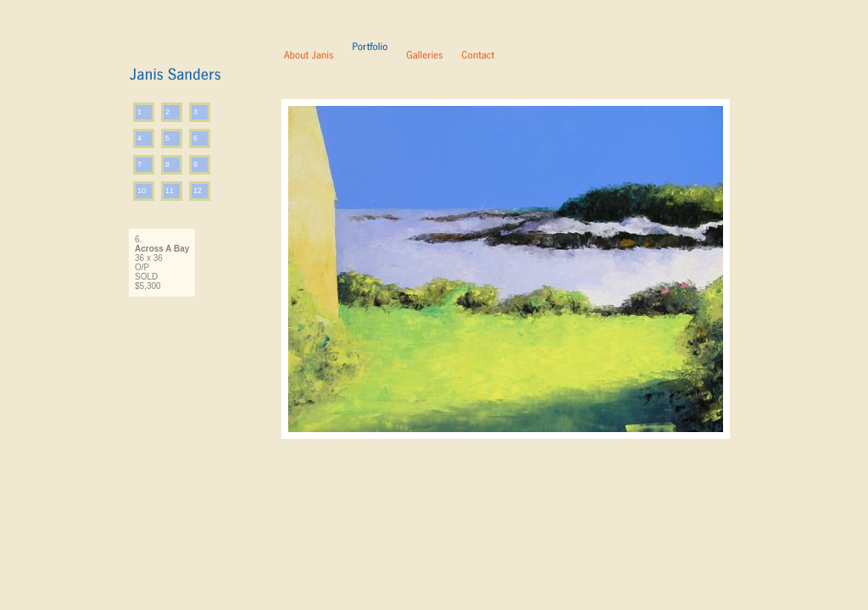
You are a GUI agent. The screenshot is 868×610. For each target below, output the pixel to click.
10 (142, 191)
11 (170, 191)
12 (198, 191)
